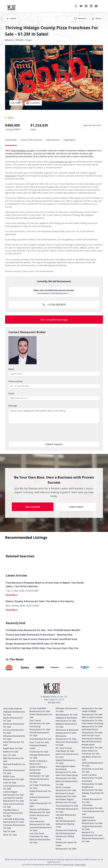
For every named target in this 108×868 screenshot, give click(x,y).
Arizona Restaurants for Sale (13, 731)
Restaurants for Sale (66, 849)
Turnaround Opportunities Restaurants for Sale (92, 820)
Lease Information (31, 140)
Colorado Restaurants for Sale (14, 826)
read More (12, 595)
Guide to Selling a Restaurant (38, 768)
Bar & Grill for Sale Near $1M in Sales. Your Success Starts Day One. (42, 648)
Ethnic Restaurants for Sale (41, 716)
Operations (53, 140)
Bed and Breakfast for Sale (14, 766)
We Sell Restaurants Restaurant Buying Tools (66, 824)
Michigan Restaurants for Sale (67, 710)
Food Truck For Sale (39, 742)
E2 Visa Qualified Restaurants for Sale (40, 710)
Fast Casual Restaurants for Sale (40, 722)
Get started (33, 507)
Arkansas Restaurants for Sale (14, 737)
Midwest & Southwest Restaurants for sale (66, 719)
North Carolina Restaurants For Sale (66, 789)
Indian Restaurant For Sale (40, 793)
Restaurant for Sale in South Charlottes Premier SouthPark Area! (41, 639)
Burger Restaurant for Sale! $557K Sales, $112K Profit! (35, 644)
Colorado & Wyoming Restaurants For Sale (14, 820)
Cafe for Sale (10, 783)
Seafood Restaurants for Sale (92, 764)
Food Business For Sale (41, 739)
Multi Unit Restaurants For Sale (67, 756)
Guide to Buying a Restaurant (38, 762)
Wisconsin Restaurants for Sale (93, 840)
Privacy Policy (80, 865)
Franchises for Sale (39, 752)
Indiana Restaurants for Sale (40, 799)
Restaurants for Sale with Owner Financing (92, 722)
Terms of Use (68, 865)
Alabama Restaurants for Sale (14, 713)
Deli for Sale (9, 831)
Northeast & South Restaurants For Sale (66, 795)
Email (11, 393)
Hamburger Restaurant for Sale (39, 774)
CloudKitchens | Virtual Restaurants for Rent (13, 813)
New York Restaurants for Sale (67, 783)
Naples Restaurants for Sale (65, 762)
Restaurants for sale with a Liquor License (92, 716)
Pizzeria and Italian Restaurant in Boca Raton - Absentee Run (39, 635)
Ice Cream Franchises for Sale (40, 787)
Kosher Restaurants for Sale (39, 817)
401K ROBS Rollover (13, 709)
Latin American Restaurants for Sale (40, 823)
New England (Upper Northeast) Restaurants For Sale (66, 769)
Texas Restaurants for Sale (93, 813)
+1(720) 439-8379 (54, 305)
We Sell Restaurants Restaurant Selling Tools (66, 836)
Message (13, 406)
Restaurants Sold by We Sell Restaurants (92, 740)
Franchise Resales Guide (38, 747)
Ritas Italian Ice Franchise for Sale (91, 752)
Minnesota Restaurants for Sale (66, 737)
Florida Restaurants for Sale (39, 734)
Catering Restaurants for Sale (14, 787)
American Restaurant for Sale (14, 725)
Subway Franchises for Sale (93, 795)
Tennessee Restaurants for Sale (92, 807)
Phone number (16, 381)
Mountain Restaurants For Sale (67, 743)
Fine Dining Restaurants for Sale (40, 728)
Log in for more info (92, 125)
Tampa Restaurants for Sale (92, 801)
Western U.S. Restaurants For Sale (92, 834)
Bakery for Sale (11, 752)
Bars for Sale (10, 755)
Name (11, 369)
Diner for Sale (10, 835)
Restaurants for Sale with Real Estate (92, 728)
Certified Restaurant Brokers (66, 816)
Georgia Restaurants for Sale (40, 756)
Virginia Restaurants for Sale (92, 828)
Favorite (80, 18)
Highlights (70, 140)
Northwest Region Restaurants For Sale (66, 801)
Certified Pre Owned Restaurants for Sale (13, 799)
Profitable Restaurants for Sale (67, 810)
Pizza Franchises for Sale (22, 151)
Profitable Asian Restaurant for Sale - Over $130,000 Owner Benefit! (43, 630)
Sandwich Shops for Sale (92, 758)
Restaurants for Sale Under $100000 (92, 710)
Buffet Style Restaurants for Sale (13, 778)
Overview (11, 140)
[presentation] (30, 432)
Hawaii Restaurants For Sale (39, 780)
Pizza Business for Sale (67, 806)
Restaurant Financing (66, 830)
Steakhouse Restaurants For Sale (92, 788)
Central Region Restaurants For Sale (13, 793)
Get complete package (54, 320)
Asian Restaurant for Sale (14, 743)
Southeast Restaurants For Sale (92, 782)
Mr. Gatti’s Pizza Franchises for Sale (65, 749)
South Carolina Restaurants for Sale (92, 776)
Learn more (76, 507)
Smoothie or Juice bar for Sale (93, 770)
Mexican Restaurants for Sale (40, 841)
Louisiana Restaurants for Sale (41, 829)
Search (12, 18)
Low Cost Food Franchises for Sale (39, 835)
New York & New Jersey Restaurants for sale (67, 777)
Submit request (54, 444)
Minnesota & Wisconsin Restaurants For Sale (67, 731)
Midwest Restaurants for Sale (66, 725)
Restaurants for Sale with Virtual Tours (92, 734)
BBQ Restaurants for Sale (13, 760)
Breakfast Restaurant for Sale (14, 772)
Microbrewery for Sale (67, 715)
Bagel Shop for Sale (13, 748)
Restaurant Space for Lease (66, 844)
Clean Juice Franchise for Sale (13, 805)
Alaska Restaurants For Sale (13, 719)
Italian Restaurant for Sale (40, 805)
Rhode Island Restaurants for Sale (92, 746)
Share (96, 18)
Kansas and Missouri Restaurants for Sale (40, 811)
